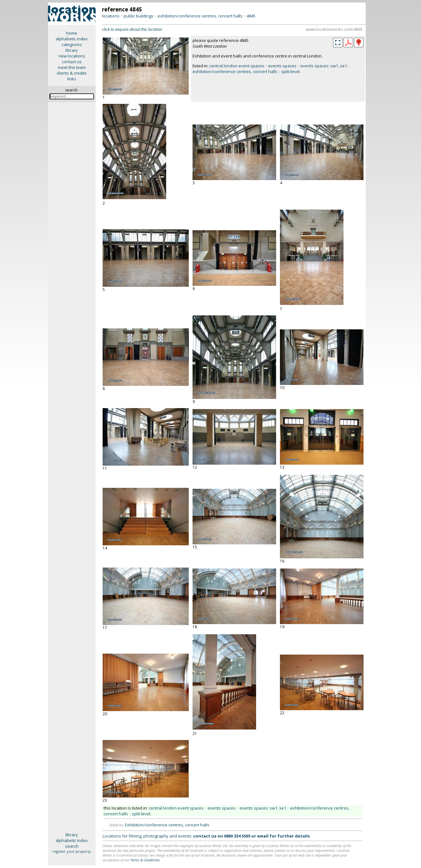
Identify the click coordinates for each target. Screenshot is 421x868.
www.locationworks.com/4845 (334, 29)
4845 (251, 16)
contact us (72, 62)
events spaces (282, 66)
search (72, 846)
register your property (72, 851)
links (72, 79)
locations (111, 16)
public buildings (139, 16)
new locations (72, 56)
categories (72, 44)
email (263, 836)
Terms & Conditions (145, 860)
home (72, 33)
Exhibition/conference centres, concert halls (167, 825)
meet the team (72, 67)
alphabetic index (72, 39)
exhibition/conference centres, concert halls (200, 16)
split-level (290, 71)
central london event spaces (237, 66)
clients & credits (72, 73)
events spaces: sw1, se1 (324, 66)
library (72, 50)
